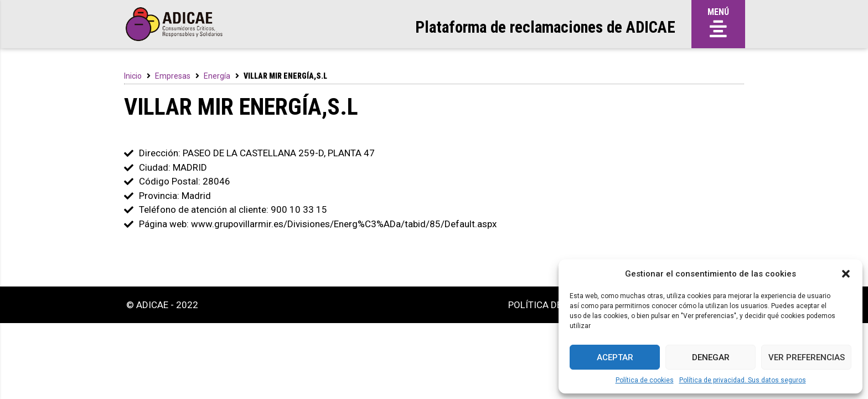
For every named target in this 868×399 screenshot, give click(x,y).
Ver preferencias (807, 357)
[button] (846, 274)
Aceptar (615, 357)
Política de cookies (645, 380)
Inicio (133, 76)
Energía (217, 76)
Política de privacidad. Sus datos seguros (743, 380)
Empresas (173, 76)
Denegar (711, 357)
